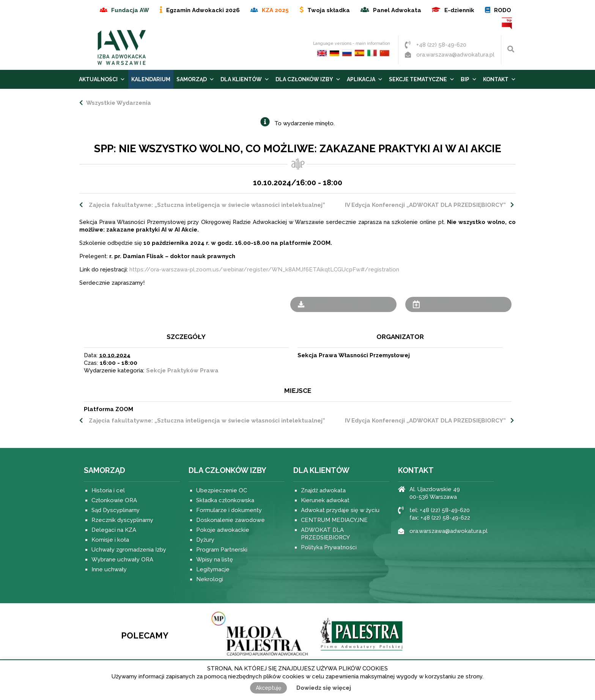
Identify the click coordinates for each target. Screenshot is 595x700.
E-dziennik (459, 10)
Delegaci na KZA (114, 530)
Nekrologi (210, 579)
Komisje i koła (110, 540)
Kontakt (500, 79)
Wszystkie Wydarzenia (118, 103)
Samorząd (195, 79)
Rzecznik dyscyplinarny (122, 520)
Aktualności (102, 79)
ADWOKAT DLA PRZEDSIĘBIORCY (325, 534)
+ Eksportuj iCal (343, 304)
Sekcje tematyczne (422, 79)
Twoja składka (329, 10)
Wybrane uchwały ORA (122, 560)
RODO (503, 10)
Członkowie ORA (114, 500)
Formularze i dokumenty (229, 510)
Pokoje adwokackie (223, 530)
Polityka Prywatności (329, 547)
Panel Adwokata (397, 10)
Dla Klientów (245, 79)
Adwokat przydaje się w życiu (340, 510)
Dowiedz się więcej (324, 688)
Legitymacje (213, 569)
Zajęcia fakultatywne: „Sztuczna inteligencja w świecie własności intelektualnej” (206, 205)
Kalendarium (151, 79)
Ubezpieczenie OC (222, 490)
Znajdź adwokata (323, 490)
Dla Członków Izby (308, 79)
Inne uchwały (109, 569)
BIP (507, 23)
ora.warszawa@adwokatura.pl (455, 55)
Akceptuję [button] (268, 688)
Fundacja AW (130, 10)
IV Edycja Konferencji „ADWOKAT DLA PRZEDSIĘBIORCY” (425, 205)
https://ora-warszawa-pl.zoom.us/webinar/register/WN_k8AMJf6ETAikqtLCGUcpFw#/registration (264, 270)
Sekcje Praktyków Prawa (182, 370)
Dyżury (205, 540)
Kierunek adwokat (325, 500)
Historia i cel (108, 490)
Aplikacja (365, 79)
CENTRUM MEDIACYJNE (334, 520)
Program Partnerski (222, 550)
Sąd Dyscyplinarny (116, 510)
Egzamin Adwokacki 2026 (203, 10)
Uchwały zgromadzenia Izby (129, 550)
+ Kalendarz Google (458, 304)
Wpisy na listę (215, 560)
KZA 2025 (275, 10)
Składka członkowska (225, 500)
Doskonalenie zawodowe (231, 520)
